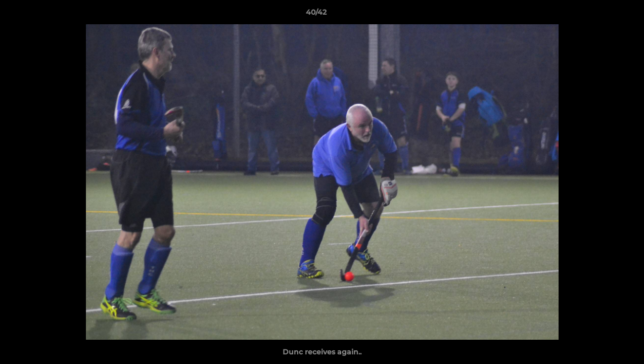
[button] (602, 15)
